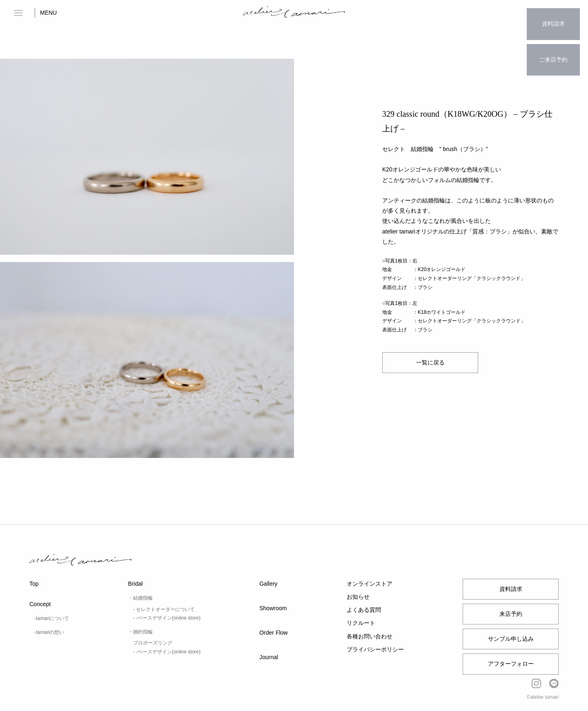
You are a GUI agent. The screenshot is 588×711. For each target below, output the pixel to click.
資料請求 (553, 18)
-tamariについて (52, 618)
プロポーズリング (153, 643)
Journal (269, 657)
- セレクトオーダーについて (164, 609)
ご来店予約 (553, 43)
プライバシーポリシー (375, 649)
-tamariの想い (49, 632)
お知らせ (358, 597)
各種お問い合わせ (370, 636)
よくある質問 (364, 610)
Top (34, 584)
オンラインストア (370, 584)
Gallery (268, 584)
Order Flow (273, 633)
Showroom (273, 608)
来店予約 (511, 614)
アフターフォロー (511, 664)
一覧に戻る (430, 362)
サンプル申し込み (511, 639)
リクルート (361, 623)
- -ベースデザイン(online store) (167, 618)
